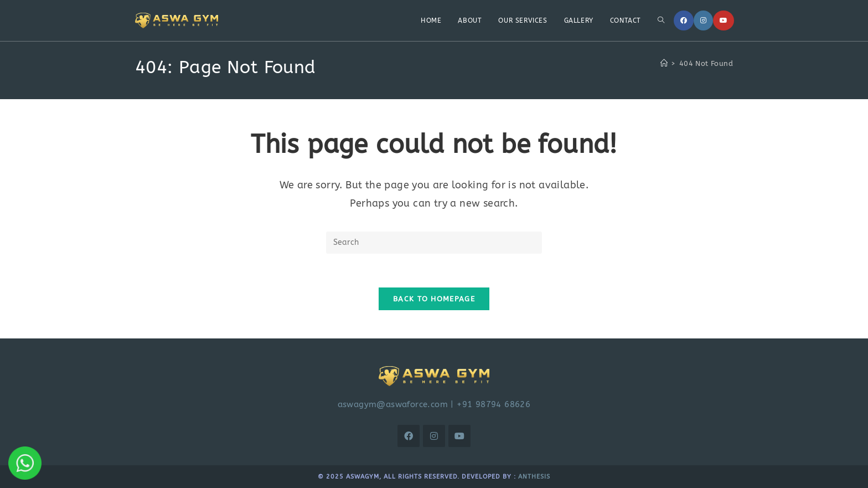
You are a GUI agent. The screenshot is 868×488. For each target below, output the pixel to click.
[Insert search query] (434, 243)
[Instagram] (703, 20)
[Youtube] (724, 20)
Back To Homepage (434, 299)
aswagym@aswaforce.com (393, 404)
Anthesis (534, 477)
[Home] (664, 63)
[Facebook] (684, 20)
